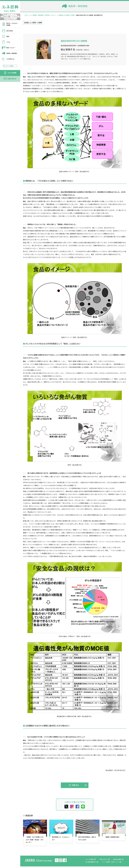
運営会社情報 (118, 859)
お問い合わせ (12, 79)
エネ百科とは (10, 59)
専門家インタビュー (51, 15)
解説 (8, 36)
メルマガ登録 (12, 73)
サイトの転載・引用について (112, 862)
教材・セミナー (11, 48)
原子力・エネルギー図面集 (12, 24)
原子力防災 (10, 31)
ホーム (29, 15)
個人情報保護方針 (94, 862)
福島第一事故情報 (12, 53)
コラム (8, 42)
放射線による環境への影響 (67, 15)
